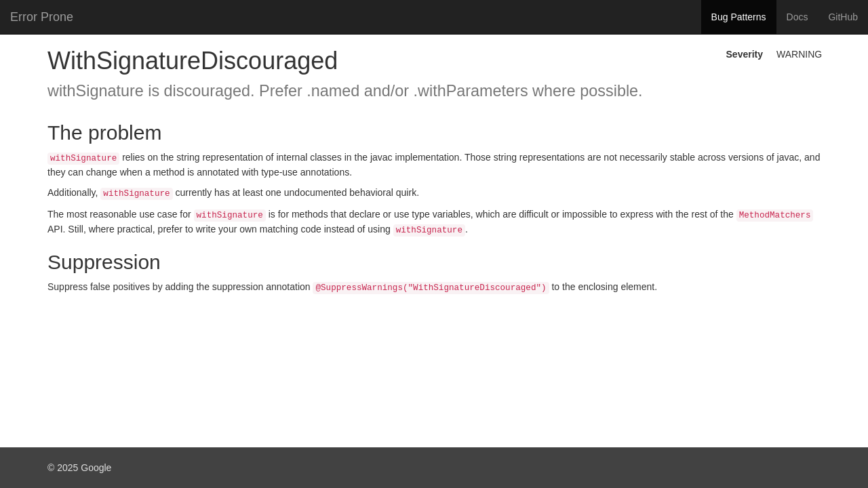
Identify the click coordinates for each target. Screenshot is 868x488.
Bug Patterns (739, 17)
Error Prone (42, 17)
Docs (797, 17)
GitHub (843, 17)
